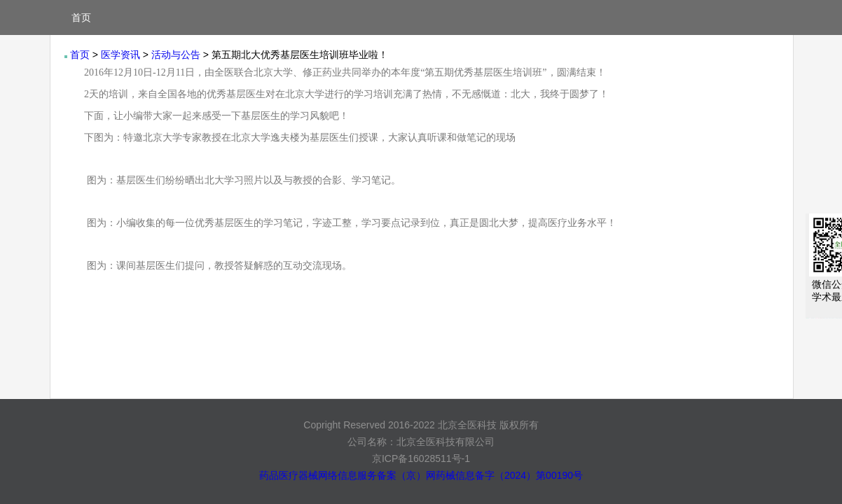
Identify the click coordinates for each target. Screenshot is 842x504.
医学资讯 (120, 55)
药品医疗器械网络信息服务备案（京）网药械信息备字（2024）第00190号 (421, 475)
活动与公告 (176, 55)
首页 (81, 17)
